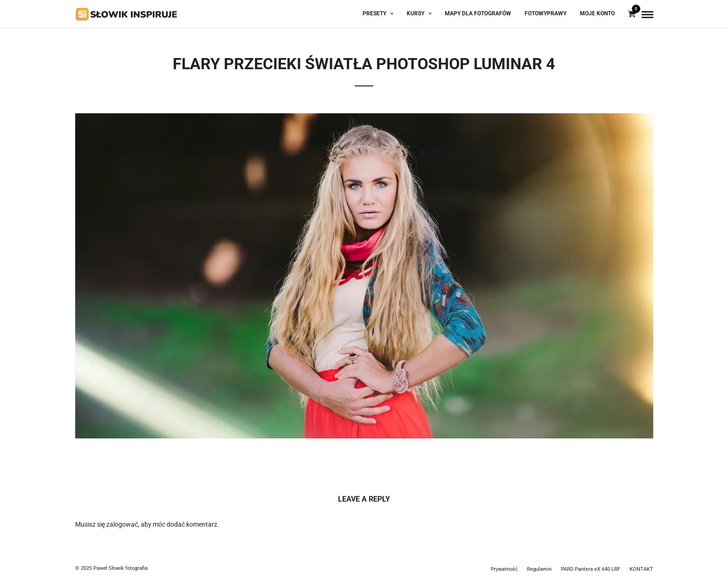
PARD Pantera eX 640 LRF (591, 569)
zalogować (122, 524)
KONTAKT (641, 569)
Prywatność (504, 569)
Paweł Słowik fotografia (120, 568)
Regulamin (539, 569)
